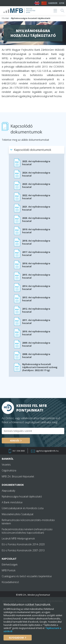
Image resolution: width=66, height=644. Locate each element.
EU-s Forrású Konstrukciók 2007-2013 (23, 550)
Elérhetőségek (10, 565)
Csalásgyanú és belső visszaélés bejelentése (27, 576)
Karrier (53, 3)
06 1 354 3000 (19, 451)
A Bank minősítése (12, 502)
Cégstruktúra (9, 470)
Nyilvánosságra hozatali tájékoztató (22, 496)
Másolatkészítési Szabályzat (18, 514)
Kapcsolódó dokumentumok (33, 150)
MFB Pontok (9, 570)
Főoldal (5, 18)
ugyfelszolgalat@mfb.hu (47, 451)
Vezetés (6, 465)
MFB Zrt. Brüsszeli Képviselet (18, 476)
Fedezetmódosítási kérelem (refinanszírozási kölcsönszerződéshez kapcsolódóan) (27, 531)
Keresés (15, 441)
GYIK (62, 3)
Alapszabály (8, 491)
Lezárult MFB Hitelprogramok (18, 538)
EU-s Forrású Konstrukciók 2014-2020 (23, 544)
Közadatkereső (10, 582)
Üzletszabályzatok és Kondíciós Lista (23, 508)
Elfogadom (16, 638)
